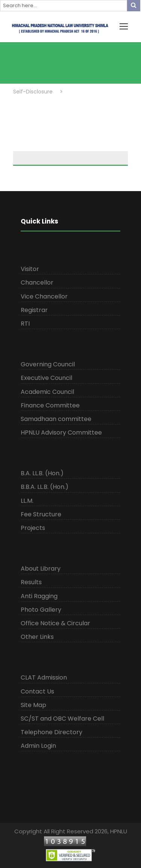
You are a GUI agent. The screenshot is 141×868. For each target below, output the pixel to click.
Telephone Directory (52, 732)
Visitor (30, 269)
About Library (41, 569)
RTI (25, 324)
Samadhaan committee (56, 419)
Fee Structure (41, 514)
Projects (33, 528)
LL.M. (27, 501)
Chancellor (37, 282)
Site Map (33, 705)
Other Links (37, 637)
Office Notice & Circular (55, 623)
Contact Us (37, 691)
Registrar (34, 310)
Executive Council (46, 378)
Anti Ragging (39, 596)
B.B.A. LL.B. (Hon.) (45, 487)
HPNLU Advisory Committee (61, 432)
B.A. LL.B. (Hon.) (42, 473)
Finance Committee (50, 405)
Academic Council (47, 392)
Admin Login (38, 746)
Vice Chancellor (44, 296)
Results (31, 582)
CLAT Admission (44, 677)
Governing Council (48, 364)
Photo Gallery (41, 610)
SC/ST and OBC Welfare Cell (62, 719)
